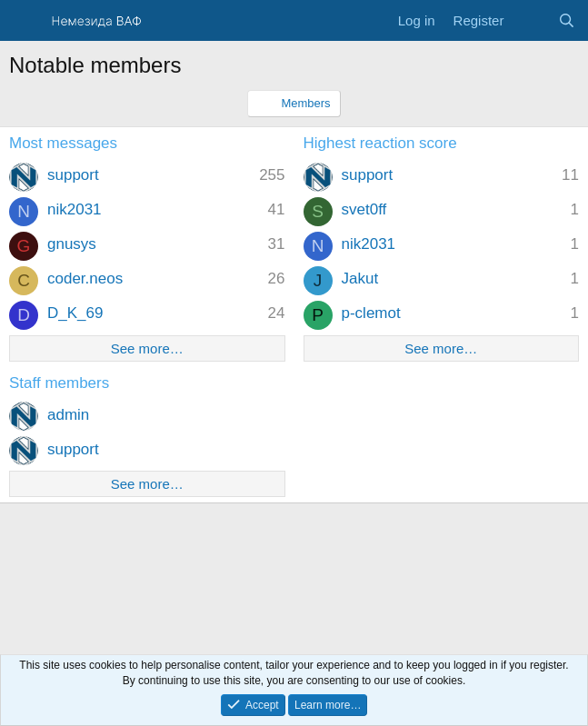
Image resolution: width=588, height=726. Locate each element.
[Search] (567, 20)
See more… (147, 348)
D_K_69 (75, 313)
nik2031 (75, 209)
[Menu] (25, 21)
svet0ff (364, 209)
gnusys (72, 244)
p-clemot (371, 313)
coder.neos (85, 278)
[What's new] (530, 20)
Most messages (63, 143)
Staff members (59, 383)
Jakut (360, 278)
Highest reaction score (380, 143)
